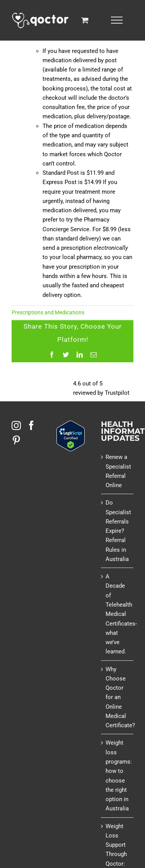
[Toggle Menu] (117, 20)
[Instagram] (16, 425)
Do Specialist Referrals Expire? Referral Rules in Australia (118, 531)
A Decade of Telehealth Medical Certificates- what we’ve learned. (118, 614)
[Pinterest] (16, 440)
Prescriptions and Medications (48, 312)
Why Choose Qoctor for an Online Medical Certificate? (118, 697)
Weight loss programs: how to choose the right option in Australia (118, 776)
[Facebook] (31, 425)
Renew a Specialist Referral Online (118, 471)
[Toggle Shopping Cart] (85, 20)
